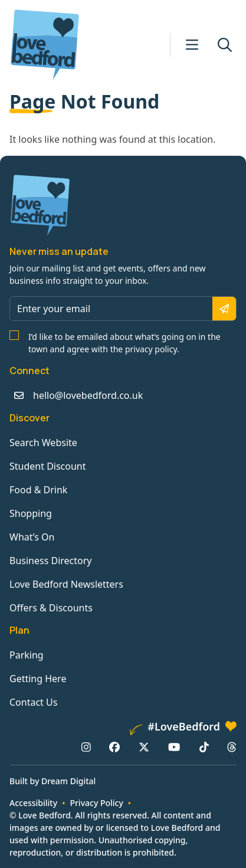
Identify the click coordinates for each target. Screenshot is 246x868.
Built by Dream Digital (53, 781)
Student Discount (48, 466)
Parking (27, 655)
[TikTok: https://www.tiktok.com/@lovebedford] (204, 747)
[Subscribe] (224, 309)
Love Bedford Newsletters (66, 584)
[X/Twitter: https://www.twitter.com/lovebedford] (144, 747)
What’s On (32, 537)
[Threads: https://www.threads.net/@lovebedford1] (232, 747)
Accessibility (33, 803)
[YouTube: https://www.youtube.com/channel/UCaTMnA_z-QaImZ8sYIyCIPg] (174, 747)
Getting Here (38, 679)
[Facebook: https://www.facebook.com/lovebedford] (114, 747)
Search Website (43, 443)
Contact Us (33, 702)
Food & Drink (38, 490)
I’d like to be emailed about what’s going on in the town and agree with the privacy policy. (124, 343)
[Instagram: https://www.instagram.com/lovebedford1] (86, 747)
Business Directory (51, 561)
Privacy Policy (96, 803)
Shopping (31, 513)
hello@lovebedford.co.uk (88, 395)
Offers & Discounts (51, 608)
